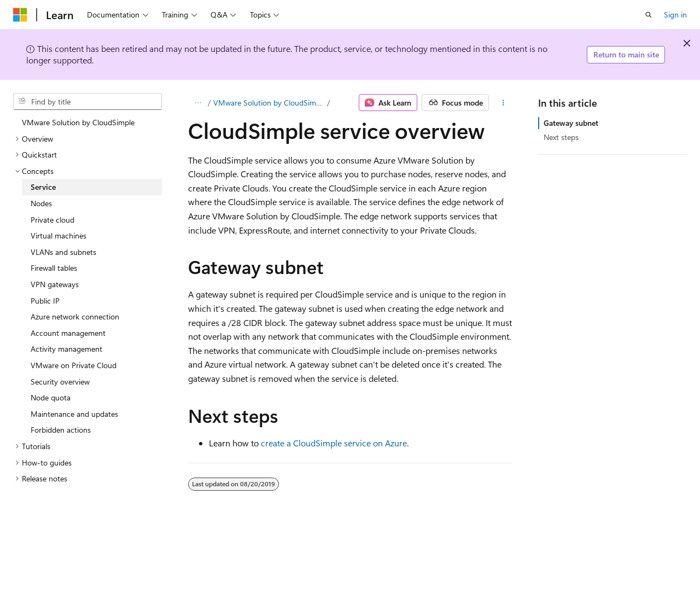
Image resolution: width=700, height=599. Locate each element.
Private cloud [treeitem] (52, 220)
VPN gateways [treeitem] (55, 284)
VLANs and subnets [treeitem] (63, 252)
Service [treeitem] (43, 187)
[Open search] (649, 15)
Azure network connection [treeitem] (75, 316)
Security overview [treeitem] (60, 382)
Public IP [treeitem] (45, 301)
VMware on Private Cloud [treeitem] (74, 365)
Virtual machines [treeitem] (59, 235)
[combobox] (87, 102)
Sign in (675, 14)
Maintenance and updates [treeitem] (74, 414)
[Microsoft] (20, 15)
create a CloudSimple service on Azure (334, 443)
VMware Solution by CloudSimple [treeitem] (78, 122)
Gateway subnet (571, 123)
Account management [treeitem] (68, 333)
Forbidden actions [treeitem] (61, 430)
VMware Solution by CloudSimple (269, 103)
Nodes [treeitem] (41, 203)
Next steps (561, 137)
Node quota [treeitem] (51, 397)
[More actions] (503, 103)
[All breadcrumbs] (198, 103)
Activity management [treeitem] (66, 349)
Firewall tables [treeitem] (54, 268)
